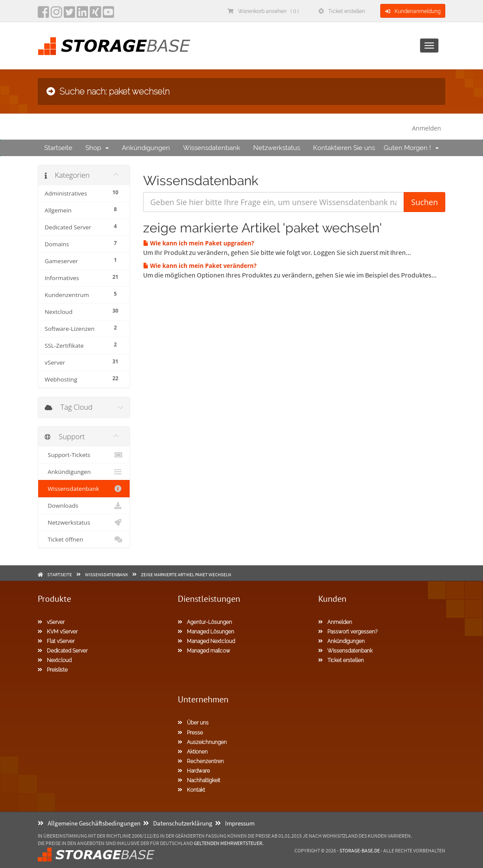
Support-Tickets (84, 455)
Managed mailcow (204, 651)
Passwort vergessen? (348, 632)
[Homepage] (114, 46)
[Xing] (95, 15)
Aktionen (193, 752)
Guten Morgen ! (411, 148)
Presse (190, 733)
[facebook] (43, 15)
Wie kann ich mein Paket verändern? (200, 266)
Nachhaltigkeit (199, 780)
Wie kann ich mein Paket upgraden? (199, 243)
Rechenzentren (201, 761)
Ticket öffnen (84, 539)
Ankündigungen (146, 148)
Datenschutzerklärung (178, 823)
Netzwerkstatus (277, 148)
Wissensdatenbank (212, 148)
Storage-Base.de (360, 850)
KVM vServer (58, 632)
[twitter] (69, 15)
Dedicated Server (63, 651)
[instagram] (56, 15)
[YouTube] (108, 15)
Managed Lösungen (206, 632)
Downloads (84, 506)
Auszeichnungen (202, 742)
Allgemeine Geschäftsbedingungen (89, 823)
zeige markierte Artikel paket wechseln (186, 574)
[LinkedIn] (82, 15)
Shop (97, 148)
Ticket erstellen (342, 11)
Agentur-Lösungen (205, 622)
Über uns (193, 723)
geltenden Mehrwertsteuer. (229, 843)
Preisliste (53, 670)
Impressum (235, 823)
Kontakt (191, 790)
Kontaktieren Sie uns (344, 148)
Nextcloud (55, 660)
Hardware (194, 771)
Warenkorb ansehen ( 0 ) (263, 11)
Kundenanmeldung (413, 11)
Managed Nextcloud (206, 641)
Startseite (58, 148)
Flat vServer (56, 641)
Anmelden (426, 128)
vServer (51, 622)
